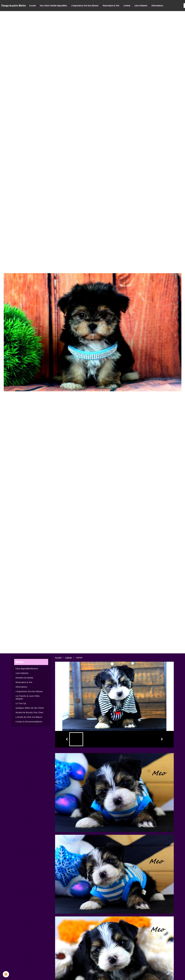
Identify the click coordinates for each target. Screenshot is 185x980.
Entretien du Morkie (24, 678)
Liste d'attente (141, 5)
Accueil (32, 5)
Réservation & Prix (111, 5)
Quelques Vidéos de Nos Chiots (30, 708)
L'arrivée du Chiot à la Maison (29, 717)
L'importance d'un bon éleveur (85, 5)
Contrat (127, 5)
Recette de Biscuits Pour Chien (29, 712)
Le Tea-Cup (21, 703)
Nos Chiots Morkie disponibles (53, 5)
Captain (68, 657)
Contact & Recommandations (29, 722)
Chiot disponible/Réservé (27, 669)
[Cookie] (6, 974)
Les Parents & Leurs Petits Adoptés (28, 697)
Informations (157, 5)
